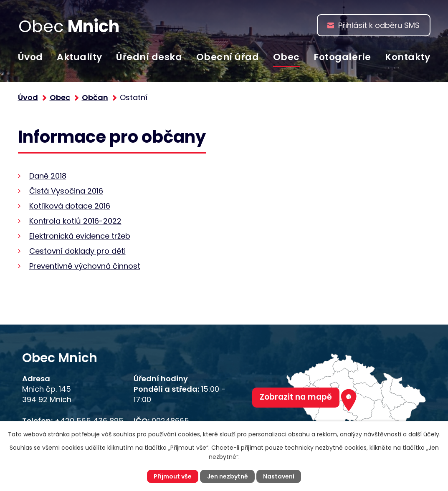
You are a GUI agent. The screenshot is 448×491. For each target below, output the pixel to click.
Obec (286, 57)
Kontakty (408, 57)
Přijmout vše (173, 476)
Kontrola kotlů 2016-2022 (75, 221)
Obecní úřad (228, 57)
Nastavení (279, 476)
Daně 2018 (48, 176)
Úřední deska (149, 57)
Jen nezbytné (228, 476)
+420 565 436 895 (89, 421)
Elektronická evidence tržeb (80, 236)
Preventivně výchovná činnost (85, 266)
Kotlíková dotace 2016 (70, 206)
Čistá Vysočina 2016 (66, 191)
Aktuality (80, 57)
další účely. (424, 434)
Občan (95, 97)
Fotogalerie (342, 57)
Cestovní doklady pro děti (77, 251)
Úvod (30, 57)
